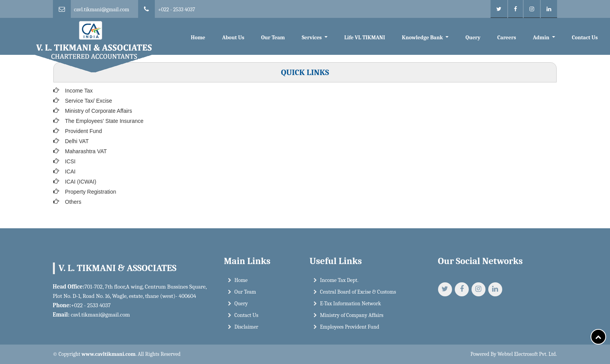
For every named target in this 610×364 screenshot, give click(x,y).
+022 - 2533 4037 (176, 10)
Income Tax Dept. (339, 283)
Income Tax (79, 91)
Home (198, 38)
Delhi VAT (77, 141)
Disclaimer (246, 330)
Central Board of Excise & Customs (358, 295)
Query (473, 38)
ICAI (70, 171)
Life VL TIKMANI (365, 38)
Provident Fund (83, 131)
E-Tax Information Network (351, 306)
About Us (233, 38)
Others (73, 202)
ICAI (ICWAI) (81, 182)
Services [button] (313, 38)
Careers (507, 38)
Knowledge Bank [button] (423, 38)
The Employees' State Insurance (104, 121)
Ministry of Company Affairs (352, 318)
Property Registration (91, 192)
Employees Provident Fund (350, 330)
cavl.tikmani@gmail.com (102, 10)
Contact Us (585, 38)
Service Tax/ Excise (89, 101)
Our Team (273, 38)
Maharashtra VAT (86, 151)
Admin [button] (542, 38)
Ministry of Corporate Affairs (98, 111)
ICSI (70, 161)
